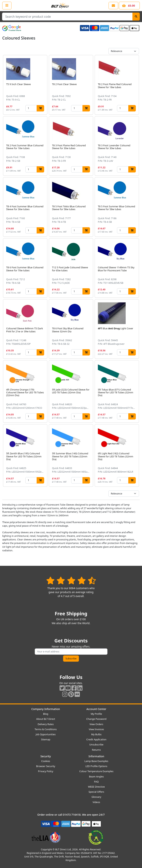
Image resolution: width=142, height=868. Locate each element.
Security (46, 756)
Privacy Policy (46, 771)
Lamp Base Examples (96, 761)
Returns (96, 750)
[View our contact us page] (113, 6)
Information (96, 756)
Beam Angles (96, 776)
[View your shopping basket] (129, 6)
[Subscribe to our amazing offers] (71, 652)
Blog (46, 714)
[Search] (136, 17)
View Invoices (96, 729)
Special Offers (96, 792)
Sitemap (46, 739)
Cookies (46, 761)
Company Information (46, 709)
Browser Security (46, 766)
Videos (96, 802)
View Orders (96, 724)
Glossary (96, 797)
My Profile (96, 714)
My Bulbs (96, 734)
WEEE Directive (96, 787)
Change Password (96, 719)
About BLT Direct (46, 719)
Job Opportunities (46, 734)
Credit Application (96, 739)
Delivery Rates (46, 724)
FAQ (96, 782)
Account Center (96, 709)
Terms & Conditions (46, 729)
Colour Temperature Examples (96, 771)
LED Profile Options (96, 766)
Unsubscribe (96, 744)
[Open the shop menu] (7, 5)
